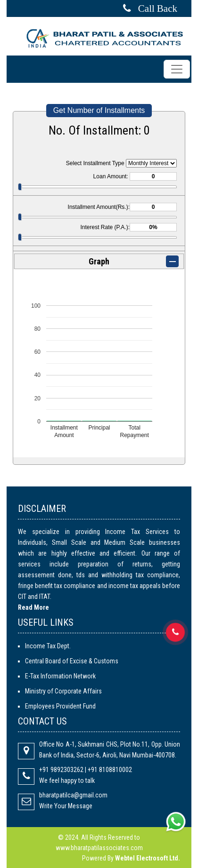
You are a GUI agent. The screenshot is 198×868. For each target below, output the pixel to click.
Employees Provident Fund (60, 706)
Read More (33, 607)
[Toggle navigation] (177, 69)
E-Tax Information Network (60, 676)
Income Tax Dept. (48, 646)
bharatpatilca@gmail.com (73, 795)
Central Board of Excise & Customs (72, 661)
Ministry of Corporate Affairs (63, 691)
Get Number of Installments (99, 110)
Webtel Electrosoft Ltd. (148, 858)
